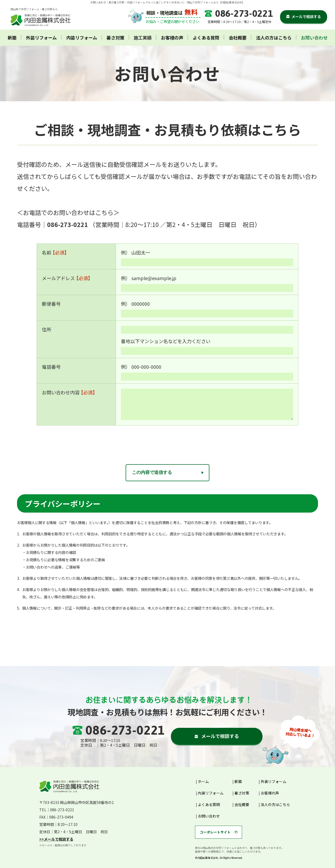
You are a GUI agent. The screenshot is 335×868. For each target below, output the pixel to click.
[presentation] (167, 441)
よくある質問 (206, 38)
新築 (12, 38)
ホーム (203, 781)
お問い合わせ (314, 38)
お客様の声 (172, 38)
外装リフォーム (41, 38)
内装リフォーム (82, 38)
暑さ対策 (115, 38)
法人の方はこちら (274, 38)
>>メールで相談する (56, 839)
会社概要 (238, 38)
